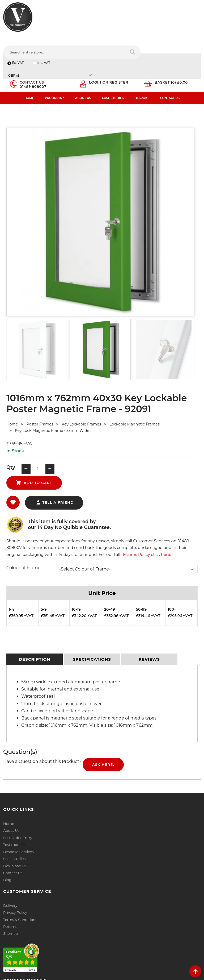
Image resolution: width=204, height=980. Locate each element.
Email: (110, 890)
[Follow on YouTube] (37, 935)
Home (29, 63)
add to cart (99, 436)
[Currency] (159, 38)
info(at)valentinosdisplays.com (36, 900)
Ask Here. (103, 719)
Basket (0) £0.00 (173, 47)
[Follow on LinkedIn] (27, 935)
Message (113, 913)
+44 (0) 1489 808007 (28, 923)
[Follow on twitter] (17, 935)
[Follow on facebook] (8, 935)
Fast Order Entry (17, 792)
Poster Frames (40, 390)
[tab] (35, 614)
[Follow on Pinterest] (47, 935)
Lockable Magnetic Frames (135, 390)
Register (120, 47)
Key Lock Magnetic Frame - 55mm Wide (52, 396)
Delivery (112, 778)
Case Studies (113, 63)
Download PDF (16, 820)
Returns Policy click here (146, 508)
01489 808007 (34, 51)
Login (97, 47)
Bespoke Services (18, 806)
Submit (183, 940)
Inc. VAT (44, 38)
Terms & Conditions (122, 792)
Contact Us (170, 63)
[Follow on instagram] (57, 935)
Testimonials (14, 799)
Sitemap (112, 806)
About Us (83, 63)
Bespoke (142, 63)
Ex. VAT (18, 38)
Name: (111, 866)
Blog (7, 833)
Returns (112, 799)
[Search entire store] (193, 24)
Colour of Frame (23, 522)
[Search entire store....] (129, 24)
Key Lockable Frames (81, 390)
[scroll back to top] (195, 971)
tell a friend (55, 456)
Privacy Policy (117, 785)
